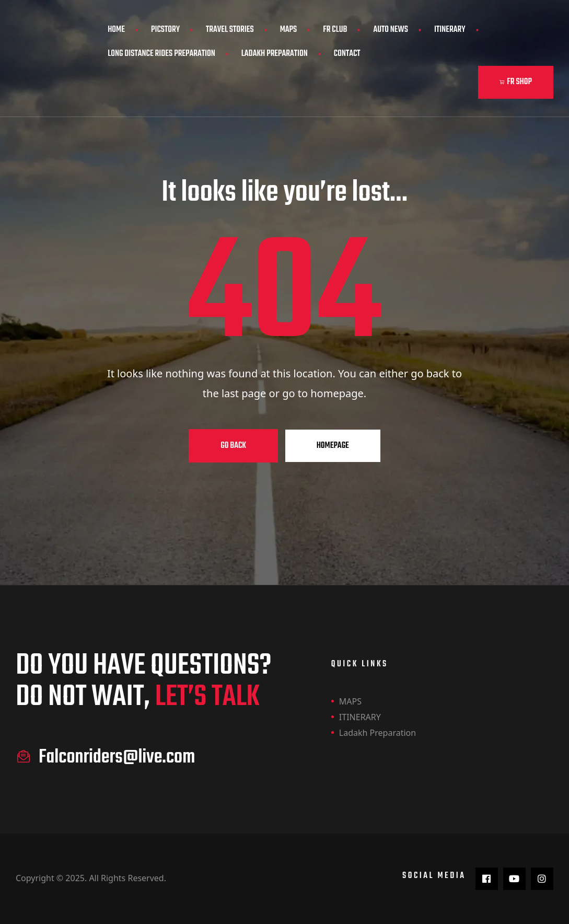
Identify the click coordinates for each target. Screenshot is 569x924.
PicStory (165, 30)
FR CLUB (335, 30)
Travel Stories (230, 30)
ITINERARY (450, 30)
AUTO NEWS (391, 30)
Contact (347, 54)
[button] (516, 82)
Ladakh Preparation (275, 54)
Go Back (233, 446)
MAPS (289, 30)
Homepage (333, 446)
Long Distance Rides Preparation (161, 54)
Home (116, 30)
